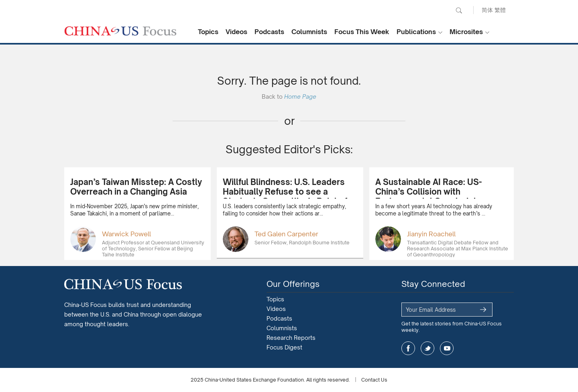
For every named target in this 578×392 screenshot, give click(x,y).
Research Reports (291, 338)
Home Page (300, 96)
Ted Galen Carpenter (286, 234)
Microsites (466, 32)
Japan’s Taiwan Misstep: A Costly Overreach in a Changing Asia (136, 187)
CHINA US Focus (120, 31)
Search (459, 10)
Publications (416, 32)
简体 (487, 10)
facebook (408, 348)
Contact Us (374, 380)
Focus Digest (284, 347)
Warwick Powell (126, 234)
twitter (427, 348)
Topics (208, 32)
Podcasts (269, 32)
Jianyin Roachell (431, 234)
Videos (236, 32)
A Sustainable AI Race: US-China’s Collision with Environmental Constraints (428, 192)
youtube (447, 348)
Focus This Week (362, 32)
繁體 (500, 10)
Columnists (309, 32)
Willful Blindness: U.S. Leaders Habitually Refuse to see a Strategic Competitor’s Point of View (285, 196)
